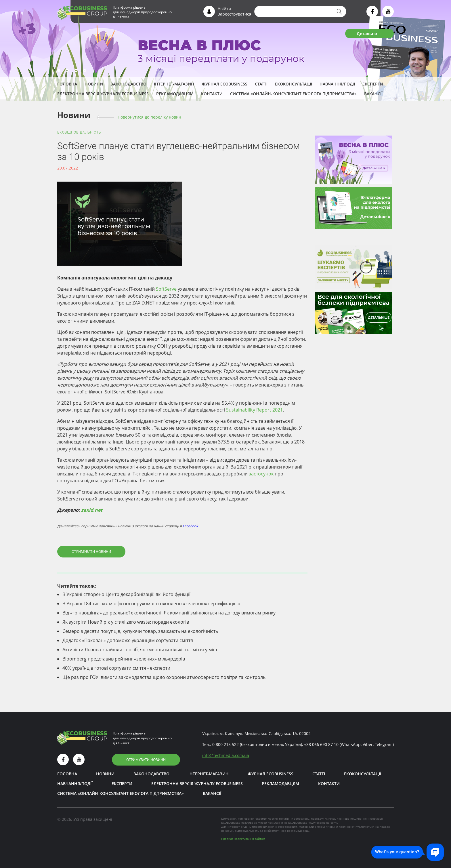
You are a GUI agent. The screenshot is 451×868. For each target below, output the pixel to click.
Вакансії (373, 94)
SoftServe (166, 289)
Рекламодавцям (175, 94)
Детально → (369, 34)
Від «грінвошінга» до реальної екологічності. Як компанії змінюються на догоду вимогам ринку (169, 613)
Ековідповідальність (79, 132)
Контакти (212, 94)
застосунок (261, 474)
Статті (261, 84)
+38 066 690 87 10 (321, 744)
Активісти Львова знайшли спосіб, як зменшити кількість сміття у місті (141, 650)
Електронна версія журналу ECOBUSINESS (103, 94)
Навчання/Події (337, 84)
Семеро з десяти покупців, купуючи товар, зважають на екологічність (140, 631)
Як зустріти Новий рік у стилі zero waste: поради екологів (126, 622)
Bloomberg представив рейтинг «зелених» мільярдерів (124, 659)
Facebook (190, 526)
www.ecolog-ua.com (322, 823)
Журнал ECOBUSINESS (224, 84)
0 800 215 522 (225, 744)
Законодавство (128, 84)
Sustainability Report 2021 (254, 410)
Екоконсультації (294, 84)
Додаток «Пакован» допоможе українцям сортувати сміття (128, 640)
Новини (94, 84)
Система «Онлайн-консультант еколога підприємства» (293, 94)
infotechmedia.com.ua (226, 755)
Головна (67, 84)
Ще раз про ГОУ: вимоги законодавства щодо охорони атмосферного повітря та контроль (164, 677)
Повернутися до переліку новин (149, 117)
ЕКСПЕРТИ (373, 84)
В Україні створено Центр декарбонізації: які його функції (126, 594)
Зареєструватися (235, 14)
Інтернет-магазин (174, 84)
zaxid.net (92, 510)
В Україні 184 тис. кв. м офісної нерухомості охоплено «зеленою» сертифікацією (151, 604)
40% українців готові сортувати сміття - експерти (116, 668)
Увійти (224, 8)
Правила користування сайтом (243, 839)
